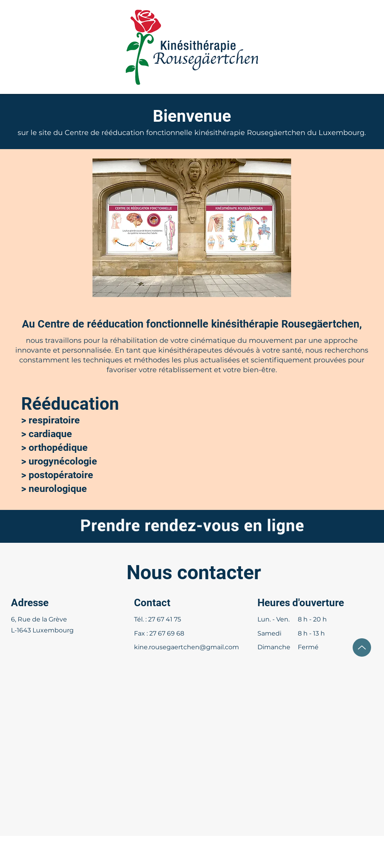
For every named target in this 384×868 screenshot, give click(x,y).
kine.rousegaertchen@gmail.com (187, 647)
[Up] (362, 647)
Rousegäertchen (276, 133)
